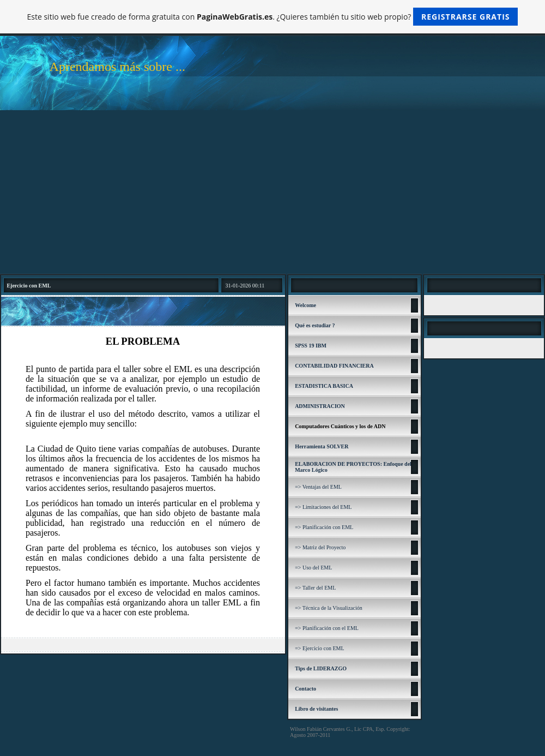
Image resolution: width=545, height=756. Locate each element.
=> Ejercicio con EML (319, 648)
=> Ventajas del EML (318, 487)
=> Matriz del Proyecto (320, 547)
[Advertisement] (272, 192)
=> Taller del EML (315, 588)
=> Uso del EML (313, 568)
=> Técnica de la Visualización (329, 608)
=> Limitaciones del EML (323, 507)
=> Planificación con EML (324, 527)
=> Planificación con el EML (327, 628)
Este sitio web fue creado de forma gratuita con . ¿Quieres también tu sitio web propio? (273, 17)
